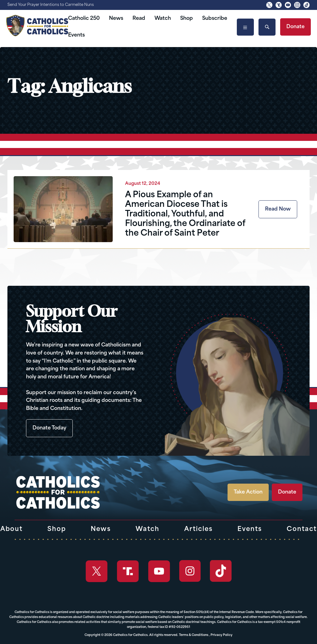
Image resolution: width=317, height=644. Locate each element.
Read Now (278, 209)
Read (139, 19)
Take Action (248, 492)
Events (76, 35)
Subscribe (215, 19)
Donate (295, 27)
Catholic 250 (84, 19)
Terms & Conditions (194, 635)
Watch (163, 19)
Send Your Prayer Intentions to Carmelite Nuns (51, 5)
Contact (302, 529)
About (11, 529)
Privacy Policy (221, 635)
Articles (198, 529)
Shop (187, 19)
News (116, 19)
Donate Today (49, 428)
